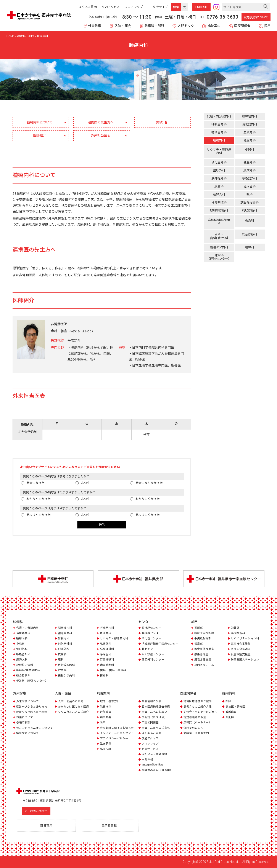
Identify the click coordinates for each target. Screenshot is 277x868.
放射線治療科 (250, 201)
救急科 (250, 220)
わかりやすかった (39, 499)
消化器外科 (219, 161)
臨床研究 (106, 744)
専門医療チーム (204, 665)
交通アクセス (150, 739)
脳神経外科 (219, 177)
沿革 (103, 723)
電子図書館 (109, 826)
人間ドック (186, 26)
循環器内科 (219, 132)
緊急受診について (256, 17)
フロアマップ (150, 744)
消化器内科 (250, 124)
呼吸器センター (152, 634)
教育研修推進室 (204, 649)
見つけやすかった (39, 515)
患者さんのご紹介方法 (198, 707)
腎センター (149, 649)
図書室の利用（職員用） (157, 770)
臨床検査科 (238, 634)
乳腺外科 (250, 161)
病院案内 (214, 26)
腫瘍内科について (40, 122)
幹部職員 (106, 712)
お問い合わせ (40, 811)
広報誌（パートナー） (198, 723)
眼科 (250, 193)
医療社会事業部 (241, 644)
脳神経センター (152, 628)
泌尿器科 (250, 185)
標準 (176, 7)
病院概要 (106, 717)
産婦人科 (219, 193)
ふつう (85, 483)
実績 (159, 123)
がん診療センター (153, 655)
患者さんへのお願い (154, 712)
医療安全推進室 (241, 649)
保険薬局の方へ (193, 728)
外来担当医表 (101, 136)
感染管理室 (201, 655)
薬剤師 (230, 717)
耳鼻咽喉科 (219, 201)
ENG (201, 7)
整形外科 (219, 169)
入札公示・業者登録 (154, 754)
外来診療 (95, 26)
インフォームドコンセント (117, 733)
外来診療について (27, 702)
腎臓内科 (250, 140)
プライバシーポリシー (114, 739)
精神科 (250, 243)
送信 (102, 525)
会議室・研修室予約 (196, 733)
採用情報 (229, 694)
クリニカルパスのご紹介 (73, 712)
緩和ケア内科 (219, 243)
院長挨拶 (106, 707)
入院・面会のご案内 (71, 702)
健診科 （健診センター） (32, 681)
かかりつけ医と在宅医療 (32, 712)
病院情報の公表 (152, 702)
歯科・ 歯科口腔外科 (113, 671)
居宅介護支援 (203, 660)
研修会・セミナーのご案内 (200, 712)
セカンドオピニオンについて (35, 728)
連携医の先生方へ (101, 122)
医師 (228, 702)
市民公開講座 (150, 723)
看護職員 (231, 712)
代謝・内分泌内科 (219, 116)
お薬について (25, 717)
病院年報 (147, 760)
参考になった (35, 483)
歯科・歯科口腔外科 (219, 233)
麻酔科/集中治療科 (219, 220)
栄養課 (235, 628)
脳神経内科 (250, 116)
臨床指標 (106, 749)
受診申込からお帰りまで (32, 707)
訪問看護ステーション (245, 660)
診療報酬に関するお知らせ (117, 728)
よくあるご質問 (152, 733)
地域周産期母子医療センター (160, 644)
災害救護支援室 (241, 655)
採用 (267, 26)
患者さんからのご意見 (156, 728)
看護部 (199, 644)
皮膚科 (219, 185)
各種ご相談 (23, 723)
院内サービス (150, 749)
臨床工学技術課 (204, 634)
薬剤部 (199, 628)
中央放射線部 (203, 639)
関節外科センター (153, 660)
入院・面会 (123, 26)
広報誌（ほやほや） (154, 717)
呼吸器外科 (250, 177)
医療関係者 (242, 26)
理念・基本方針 (110, 702)
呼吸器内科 (219, 124)
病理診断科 (250, 209)
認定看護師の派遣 (195, 717)
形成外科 (250, 169)
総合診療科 (250, 233)
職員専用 (47, 826)
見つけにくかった (148, 515)
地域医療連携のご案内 (198, 702)
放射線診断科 (219, 209)
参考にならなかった (149, 483)
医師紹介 (40, 136)
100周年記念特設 (152, 765)
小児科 (250, 151)
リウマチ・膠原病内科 (219, 151)
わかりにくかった (148, 499)
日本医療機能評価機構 (156, 707)
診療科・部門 (154, 26)
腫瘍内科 (219, 140)
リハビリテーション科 (245, 639)
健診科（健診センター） (219, 253)
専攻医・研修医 (235, 707)
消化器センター (152, 639)
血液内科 (250, 132)
